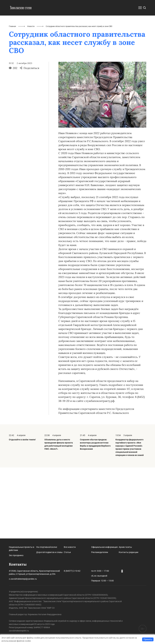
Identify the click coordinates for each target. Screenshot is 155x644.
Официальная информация (104, 547)
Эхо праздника (16, 555)
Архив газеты (125, 547)
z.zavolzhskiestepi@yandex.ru (23, 579)
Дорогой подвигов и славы (49, 552)
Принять (148, 639)
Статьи (67, 552)
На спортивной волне (47, 547)
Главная (12, 97)
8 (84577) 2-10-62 (72, 571)
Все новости (70, 547)
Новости (31, 97)
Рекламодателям (100, 552)
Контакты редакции (129, 552)
